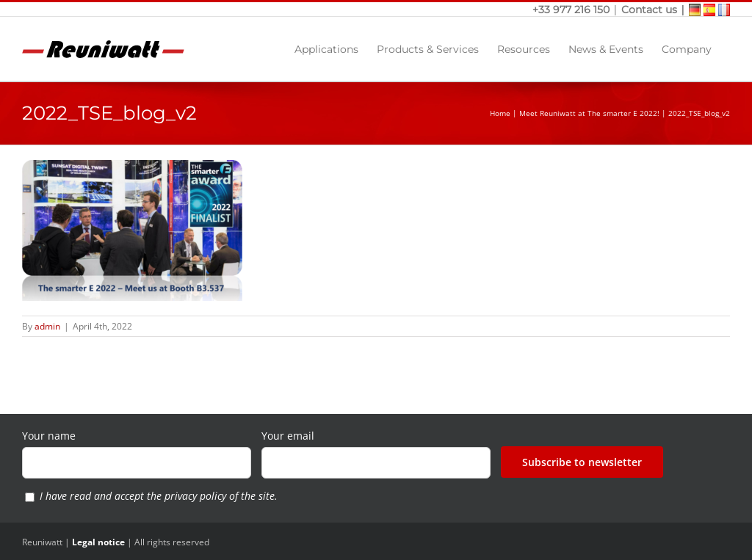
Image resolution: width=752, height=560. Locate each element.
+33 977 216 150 (572, 10)
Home (500, 113)
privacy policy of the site (220, 496)
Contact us (649, 10)
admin (47, 326)
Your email (288, 436)
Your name (49, 436)
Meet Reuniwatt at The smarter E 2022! (589, 113)
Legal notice (98, 542)
